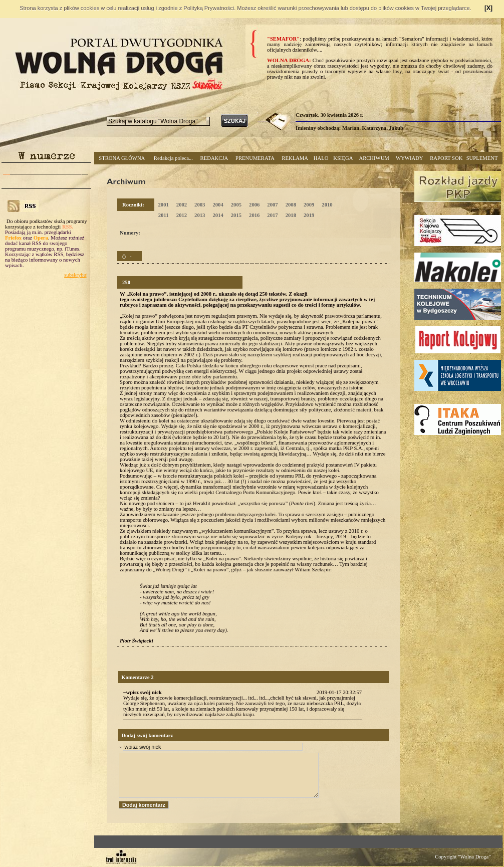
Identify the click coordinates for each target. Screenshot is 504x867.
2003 (200, 205)
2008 (291, 205)
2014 (218, 215)
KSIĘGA (343, 158)
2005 (236, 205)
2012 (182, 215)
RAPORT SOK (446, 158)
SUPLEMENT (482, 158)
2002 (182, 205)
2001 (163, 205)
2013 (200, 215)
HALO (321, 158)
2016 (254, 215)
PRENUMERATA (255, 158)
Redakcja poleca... (173, 158)
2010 (327, 205)
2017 (272, 215)
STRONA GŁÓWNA (122, 158)
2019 (309, 215)
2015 (236, 215)
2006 (254, 205)
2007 (272, 205)
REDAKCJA (214, 158)
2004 (218, 205)
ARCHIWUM (374, 158)
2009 (309, 205)
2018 (291, 215)
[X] (488, 8)
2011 (164, 215)
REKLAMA (295, 158)
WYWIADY (409, 158)
